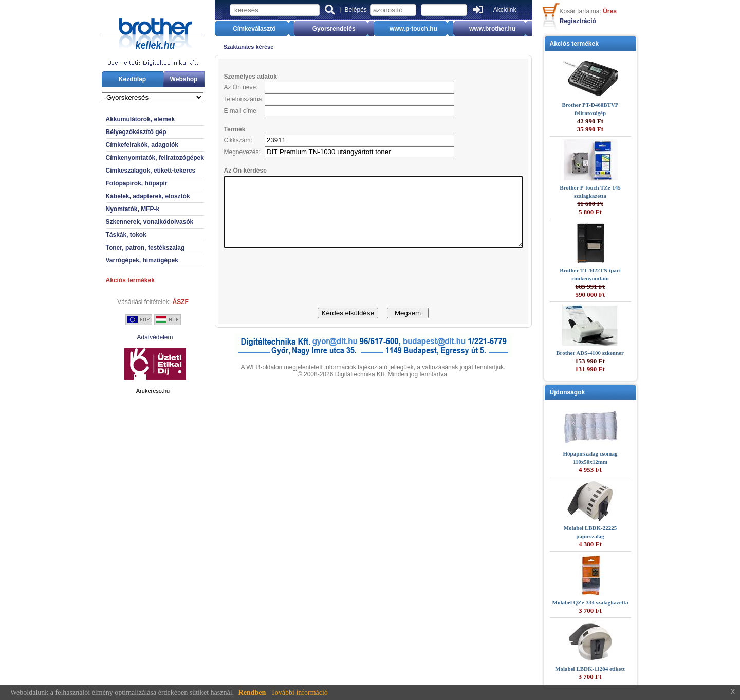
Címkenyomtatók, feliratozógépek (137, 158)
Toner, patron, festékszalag (127, 248)
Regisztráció (596, 21)
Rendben (252, 693)
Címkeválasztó (241, 29)
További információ (299, 693)
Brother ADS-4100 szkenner (608, 353)
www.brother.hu (506, 29)
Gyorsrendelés (329, 29)
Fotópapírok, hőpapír (119, 183)
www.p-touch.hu (418, 29)
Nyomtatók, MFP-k (115, 209)
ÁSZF (163, 302)
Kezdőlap (114, 79)
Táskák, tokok (108, 235)
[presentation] (373, 292)
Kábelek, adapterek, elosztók (130, 196)
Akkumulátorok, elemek (123, 119)
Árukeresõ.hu (135, 391)
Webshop (166, 79)
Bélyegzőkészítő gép (118, 132)
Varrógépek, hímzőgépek (124, 260)
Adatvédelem (137, 337)
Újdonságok (586, 392)
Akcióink (505, 10)
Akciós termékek (112, 280)
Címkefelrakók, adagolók (124, 145)
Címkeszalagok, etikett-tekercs (133, 171)
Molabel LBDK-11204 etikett (608, 669)
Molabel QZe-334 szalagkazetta (608, 602)
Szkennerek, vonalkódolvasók (132, 222)
